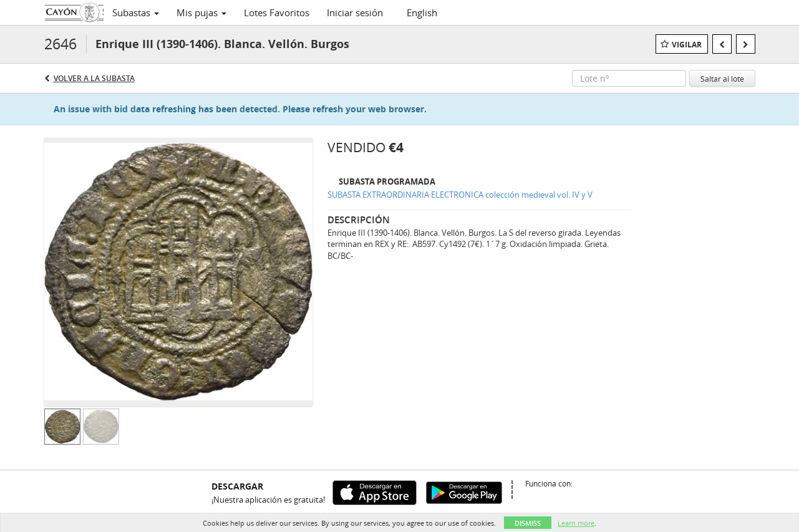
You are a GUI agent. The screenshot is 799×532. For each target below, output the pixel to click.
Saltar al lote (722, 79)
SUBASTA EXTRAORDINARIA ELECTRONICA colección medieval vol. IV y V (460, 195)
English (422, 12)
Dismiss (528, 523)
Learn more (576, 523)
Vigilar (687, 45)
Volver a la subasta (94, 78)
